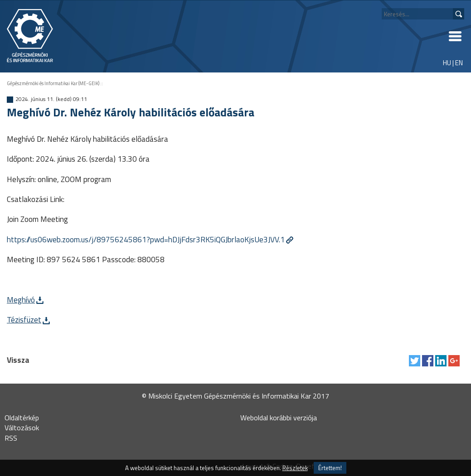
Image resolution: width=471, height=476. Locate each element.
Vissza (18, 360)
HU (447, 63)
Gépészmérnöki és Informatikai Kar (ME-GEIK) (53, 83)
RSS (11, 438)
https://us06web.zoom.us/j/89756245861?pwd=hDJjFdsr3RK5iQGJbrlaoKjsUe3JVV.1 (146, 239)
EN (459, 63)
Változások (22, 428)
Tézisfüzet (24, 320)
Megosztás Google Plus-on (454, 361)
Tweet (415, 361)
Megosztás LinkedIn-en (441, 361)
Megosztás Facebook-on (428, 361)
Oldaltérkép (22, 418)
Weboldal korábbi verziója (279, 418)
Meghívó (21, 300)
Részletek (295, 468)
